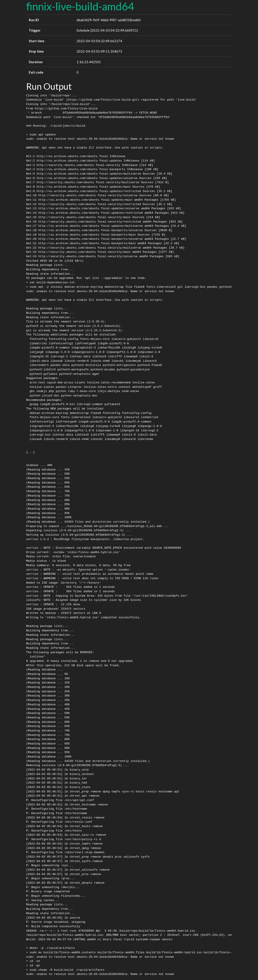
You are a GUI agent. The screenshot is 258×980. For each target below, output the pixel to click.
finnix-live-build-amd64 (80, 6)
